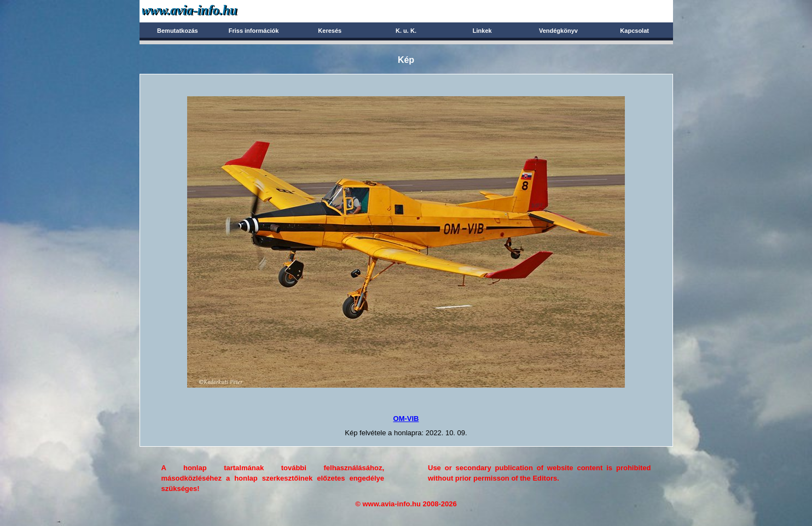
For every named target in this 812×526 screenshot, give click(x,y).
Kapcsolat (634, 31)
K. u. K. (406, 31)
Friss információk (254, 31)
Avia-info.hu (209, 11)
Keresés (330, 31)
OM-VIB (406, 419)
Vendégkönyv (558, 31)
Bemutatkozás (178, 31)
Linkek (482, 31)
